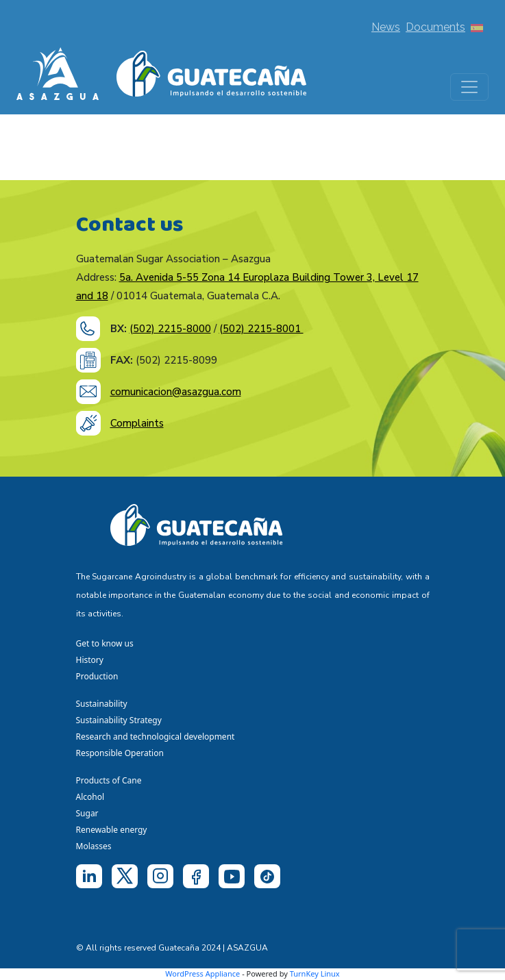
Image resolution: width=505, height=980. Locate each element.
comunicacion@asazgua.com (176, 392)
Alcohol (90, 797)
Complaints (137, 423)
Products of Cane (110, 780)
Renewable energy (113, 830)
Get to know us (105, 643)
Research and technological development (158, 737)
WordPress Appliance (202, 973)
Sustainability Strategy (119, 720)
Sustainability (102, 704)
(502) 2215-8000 (170, 329)
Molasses (94, 846)
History (90, 660)
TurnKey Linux (315, 973)
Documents (435, 27)
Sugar (87, 813)
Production (97, 676)
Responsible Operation (122, 753)
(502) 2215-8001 (261, 329)
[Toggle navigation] (469, 87)
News (386, 27)
